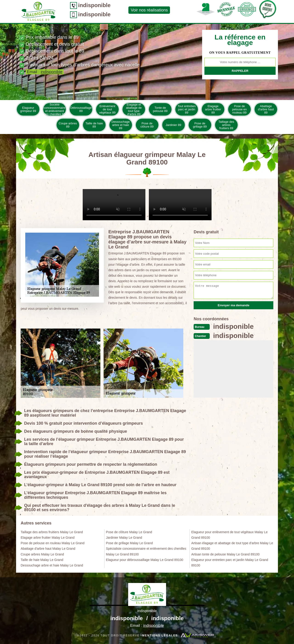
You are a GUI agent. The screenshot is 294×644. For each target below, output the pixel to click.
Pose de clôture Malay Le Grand (129, 532)
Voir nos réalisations (149, 10)
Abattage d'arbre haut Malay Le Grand (48, 549)
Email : (45, 72)
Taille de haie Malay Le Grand (42, 560)
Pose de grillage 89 (200, 125)
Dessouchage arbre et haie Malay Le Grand (52, 565)
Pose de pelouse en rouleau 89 (240, 109)
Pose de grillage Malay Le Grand (129, 543)
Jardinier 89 (173, 125)
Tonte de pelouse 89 (160, 109)
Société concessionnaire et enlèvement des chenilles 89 (55, 109)
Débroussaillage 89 (81, 109)
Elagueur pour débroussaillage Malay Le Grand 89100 (144, 560)
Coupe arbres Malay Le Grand (42, 554)
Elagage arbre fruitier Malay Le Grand (48, 538)
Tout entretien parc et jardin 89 (187, 109)
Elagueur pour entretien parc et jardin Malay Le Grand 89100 (230, 563)
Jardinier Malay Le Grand (124, 538)
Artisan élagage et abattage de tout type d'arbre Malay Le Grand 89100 (232, 546)
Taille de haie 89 (94, 125)
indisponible (94, 5)
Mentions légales (160, 636)
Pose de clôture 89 (147, 125)
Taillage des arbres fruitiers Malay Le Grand (52, 532)
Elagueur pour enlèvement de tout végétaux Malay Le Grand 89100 (229, 535)
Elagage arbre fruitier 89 (213, 109)
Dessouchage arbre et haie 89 (121, 125)
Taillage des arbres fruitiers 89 (226, 125)
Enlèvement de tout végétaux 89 (107, 109)
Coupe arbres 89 (68, 125)
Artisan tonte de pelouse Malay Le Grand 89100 (225, 554)
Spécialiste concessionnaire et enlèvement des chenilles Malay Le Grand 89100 (146, 551)
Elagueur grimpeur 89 (28, 109)
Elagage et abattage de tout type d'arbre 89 (134, 109)
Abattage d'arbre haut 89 (266, 109)
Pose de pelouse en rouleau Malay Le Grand (53, 543)
